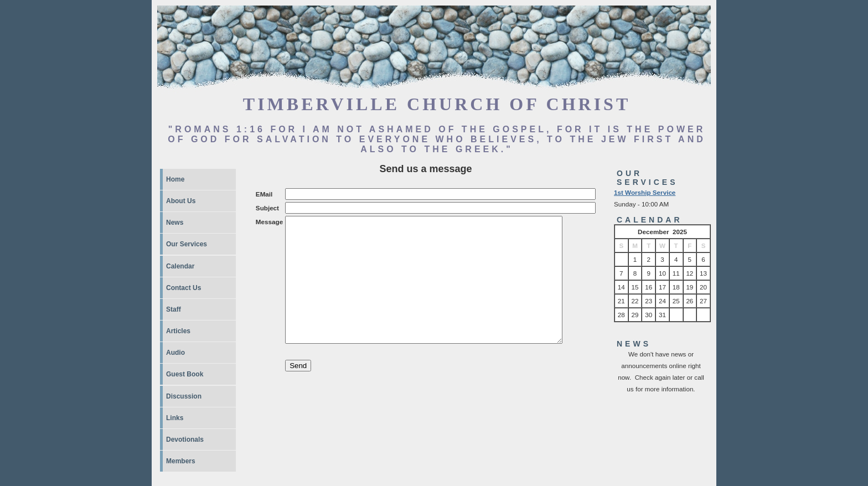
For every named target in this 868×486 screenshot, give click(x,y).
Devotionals (185, 440)
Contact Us (184, 288)
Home (175, 179)
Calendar (180, 266)
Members (181, 461)
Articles (178, 331)
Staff (174, 309)
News (175, 223)
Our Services (187, 244)
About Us (181, 201)
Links (175, 418)
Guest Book (185, 374)
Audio (175, 353)
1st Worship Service (645, 192)
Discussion (184, 396)
